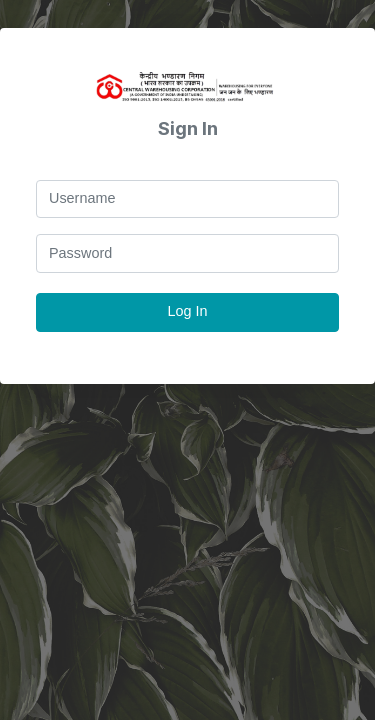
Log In (187, 311)
